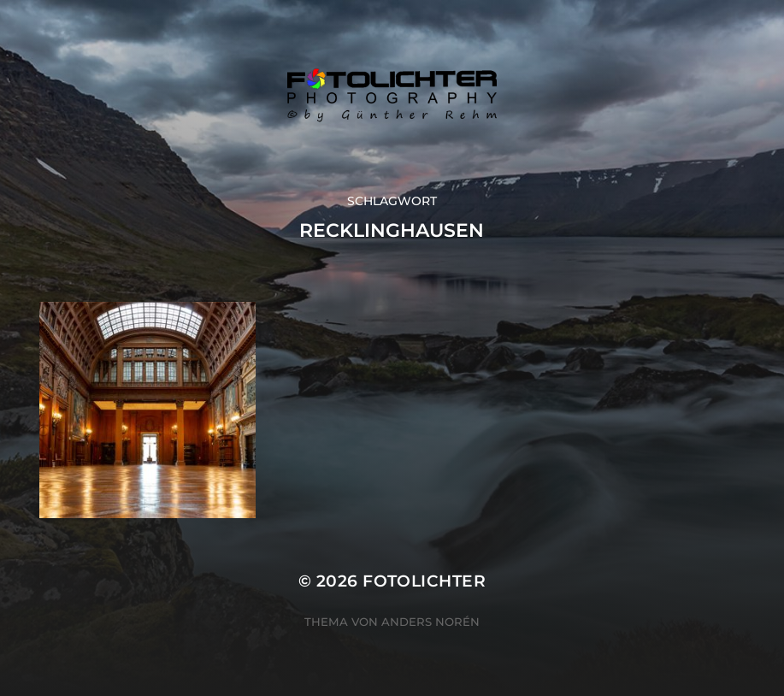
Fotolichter (424, 581)
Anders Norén (430, 622)
